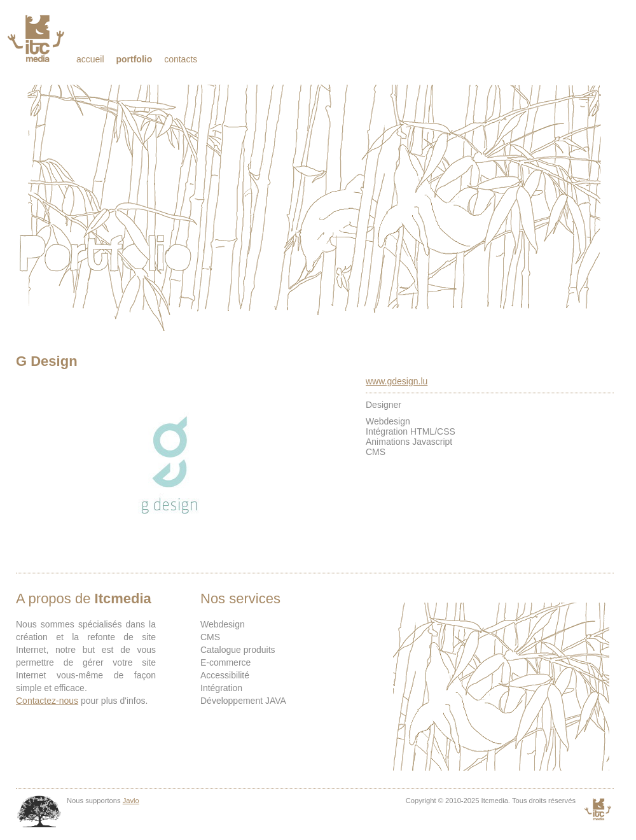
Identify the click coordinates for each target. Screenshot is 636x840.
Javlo (131, 801)
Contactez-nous (47, 701)
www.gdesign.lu (397, 381)
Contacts (181, 59)
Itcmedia (37, 38)
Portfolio (134, 59)
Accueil (90, 59)
